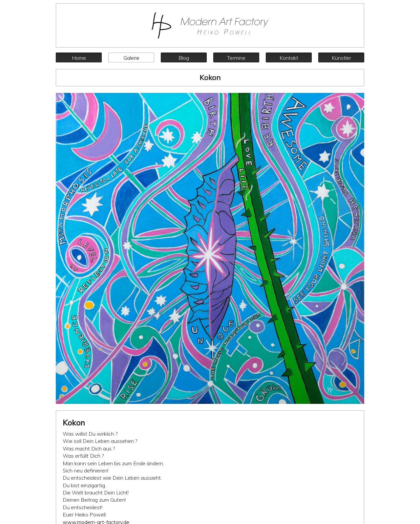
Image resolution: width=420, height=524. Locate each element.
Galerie (131, 58)
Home (79, 58)
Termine (236, 58)
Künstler (341, 58)
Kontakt (289, 58)
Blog (184, 58)
